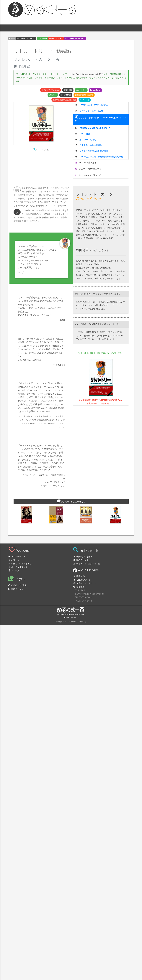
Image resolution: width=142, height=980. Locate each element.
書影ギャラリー (17, 589)
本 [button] (31, 28)
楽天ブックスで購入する (88, 169)
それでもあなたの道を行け (37, 475)
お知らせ (14, 560)
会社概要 (79, 587)
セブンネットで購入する (88, 175)
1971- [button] (49, 28)
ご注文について (82, 580)
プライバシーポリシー (85, 583)
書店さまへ (80, 576)
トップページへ (17, 556)
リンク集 (14, 571)
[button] (15, 28)
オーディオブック (18, 567)
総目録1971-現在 (17, 585)
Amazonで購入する (86, 163)
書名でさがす (81, 560)
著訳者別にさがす (83, 557)
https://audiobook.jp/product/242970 (87, 74)
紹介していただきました (21, 564)
